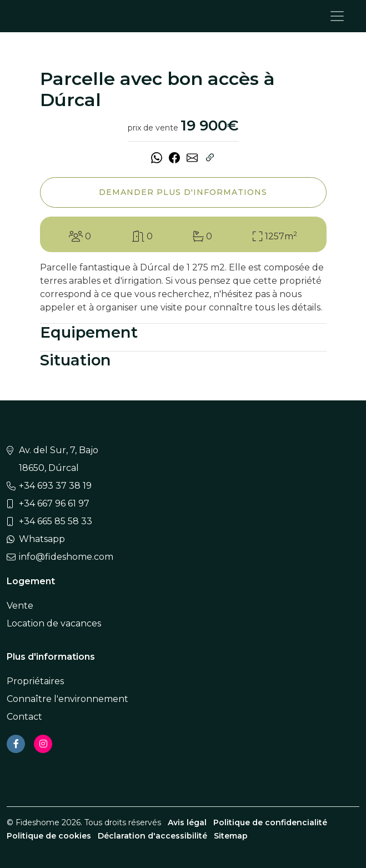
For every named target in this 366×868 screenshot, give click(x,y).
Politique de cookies (49, 836)
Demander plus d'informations (183, 192)
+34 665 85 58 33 (56, 521)
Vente (20, 606)
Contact (24, 717)
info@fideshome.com (66, 557)
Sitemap (231, 836)
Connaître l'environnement (67, 699)
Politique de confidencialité (270, 822)
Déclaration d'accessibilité (152, 836)
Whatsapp (42, 539)
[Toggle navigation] (337, 16)
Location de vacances (54, 623)
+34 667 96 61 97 (54, 503)
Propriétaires (35, 681)
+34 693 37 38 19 (55, 486)
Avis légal (187, 822)
